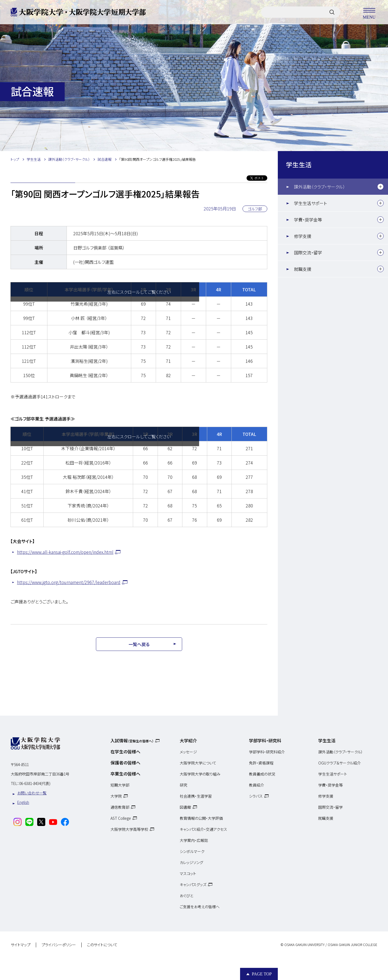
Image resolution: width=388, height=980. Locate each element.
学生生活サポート (310, 203)
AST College (121, 818)
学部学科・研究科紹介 (267, 752)
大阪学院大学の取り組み (200, 774)
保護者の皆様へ (125, 763)
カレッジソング (191, 862)
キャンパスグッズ (193, 885)
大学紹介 (188, 740)
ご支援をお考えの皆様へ (200, 907)
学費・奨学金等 (308, 220)
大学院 (116, 796)
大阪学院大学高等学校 (129, 829)
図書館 (185, 807)
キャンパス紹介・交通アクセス (203, 829)
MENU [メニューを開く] (369, 12)
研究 (183, 785)
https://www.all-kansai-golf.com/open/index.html (65, 552)
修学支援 (303, 236)
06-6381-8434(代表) (35, 783)
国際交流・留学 (308, 252)
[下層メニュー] (380, 187)
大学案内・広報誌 (194, 840)
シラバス (256, 796)
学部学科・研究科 (265, 740)
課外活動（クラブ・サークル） (320, 187)
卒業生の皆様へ (125, 774)
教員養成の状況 (262, 774)
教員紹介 (257, 785)
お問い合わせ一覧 (32, 793)
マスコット (188, 873)
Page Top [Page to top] (262, 974)
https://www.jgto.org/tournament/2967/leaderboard (69, 582)
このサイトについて (102, 945)
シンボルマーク (192, 851)
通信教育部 (120, 807)
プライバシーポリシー (59, 945)
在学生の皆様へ (125, 752)
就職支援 (303, 269)
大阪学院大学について (198, 763)
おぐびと (186, 896)
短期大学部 (120, 785)
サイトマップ (21, 945)
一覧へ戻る (139, 644)
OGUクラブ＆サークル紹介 (339, 763)
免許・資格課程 (261, 763)
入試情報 (132, 740)
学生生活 (299, 165)
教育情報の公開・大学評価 (201, 818)
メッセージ (188, 752)
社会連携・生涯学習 (196, 796)
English (23, 802)
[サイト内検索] (332, 12)
